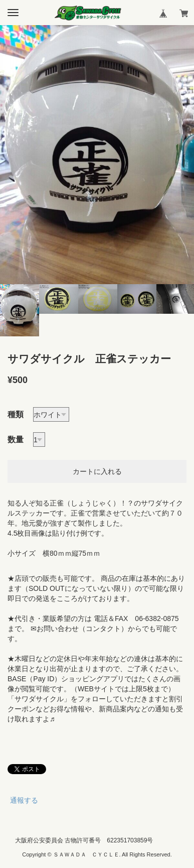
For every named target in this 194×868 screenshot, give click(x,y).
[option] (97, 155)
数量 (16, 440)
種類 (16, 414)
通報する (24, 800)
